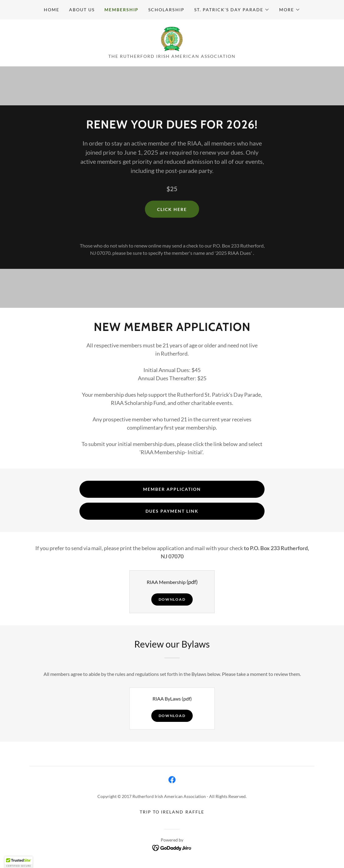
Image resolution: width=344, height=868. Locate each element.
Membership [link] (121, 10)
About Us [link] (82, 10)
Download (172, 599)
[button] (232, 10)
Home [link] (52, 10)
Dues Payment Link (172, 511)
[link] (172, 38)
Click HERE (172, 209)
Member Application (172, 489)
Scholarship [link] (166, 10)
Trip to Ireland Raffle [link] (172, 812)
